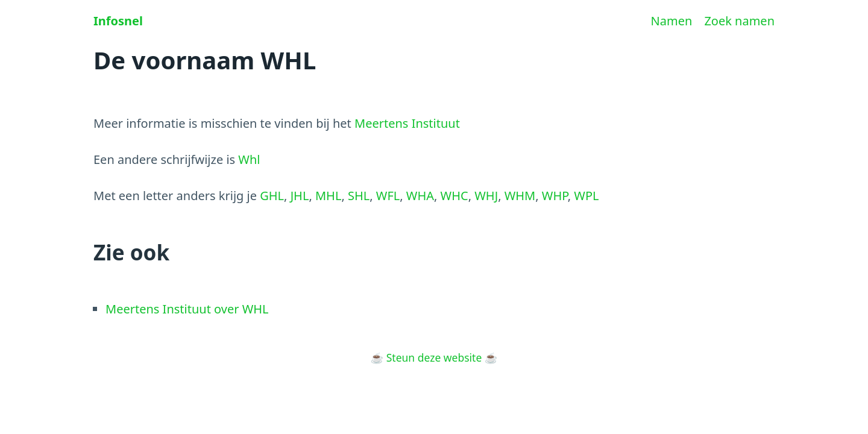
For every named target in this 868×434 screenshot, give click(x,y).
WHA (420, 196)
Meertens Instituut (407, 123)
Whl (249, 159)
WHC (454, 196)
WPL (586, 196)
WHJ (486, 196)
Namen (672, 21)
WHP (555, 196)
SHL (359, 196)
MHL (328, 196)
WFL (388, 196)
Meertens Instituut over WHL (187, 309)
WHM (520, 196)
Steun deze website (434, 357)
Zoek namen (739, 21)
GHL (272, 196)
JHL (300, 196)
